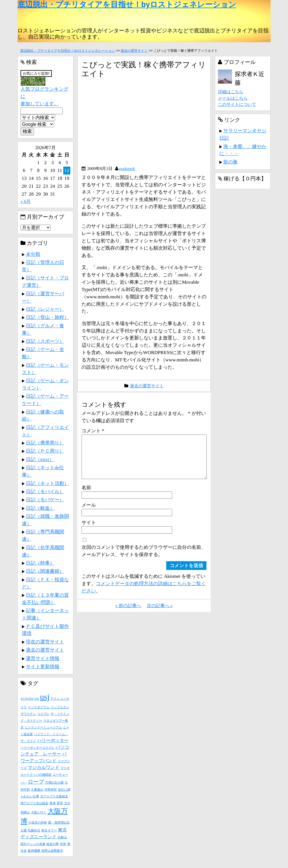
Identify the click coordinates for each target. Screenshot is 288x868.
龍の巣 (230, 162)
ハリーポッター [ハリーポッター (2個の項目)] (53, 740)
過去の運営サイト (134, 51)
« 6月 (26, 201)
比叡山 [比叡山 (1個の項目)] (62, 837)
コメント (93, 431)
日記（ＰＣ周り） (45, 451)
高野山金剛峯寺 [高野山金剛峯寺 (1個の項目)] (52, 851)
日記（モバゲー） (45, 500)
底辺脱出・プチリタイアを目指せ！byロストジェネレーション (127, 5)
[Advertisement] (129, 124)
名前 (86, 496)
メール (89, 514)
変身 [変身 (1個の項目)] (53, 803)
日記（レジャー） (45, 309)
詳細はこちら (231, 92)
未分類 (33, 254)
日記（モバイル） (45, 491)
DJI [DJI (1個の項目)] (37, 699)
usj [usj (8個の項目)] (45, 697)
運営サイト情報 (43, 658)
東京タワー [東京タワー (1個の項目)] (49, 830)
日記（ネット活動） (47, 483)
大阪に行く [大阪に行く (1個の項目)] (39, 812)
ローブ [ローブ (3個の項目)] (36, 782)
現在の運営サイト (45, 642)
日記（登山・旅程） (47, 317)
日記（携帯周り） (45, 443)
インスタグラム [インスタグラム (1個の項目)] (39, 707)
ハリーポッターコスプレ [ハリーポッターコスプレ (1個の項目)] (38, 748)
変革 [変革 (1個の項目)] (60, 803)
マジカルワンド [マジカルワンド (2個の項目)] (44, 767)
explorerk (127, 168)
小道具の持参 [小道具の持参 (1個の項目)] (38, 823)
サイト (89, 531)
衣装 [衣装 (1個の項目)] (63, 844)
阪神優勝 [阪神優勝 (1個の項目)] (34, 851)
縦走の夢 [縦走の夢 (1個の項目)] (53, 844)
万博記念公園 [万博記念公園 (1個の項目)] (54, 783)
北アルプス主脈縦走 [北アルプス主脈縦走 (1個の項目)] (54, 796)
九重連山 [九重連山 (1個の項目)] (37, 790)
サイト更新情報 (43, 666)
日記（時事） (40, 563)
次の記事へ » (160, 615)
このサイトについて (237, 104)
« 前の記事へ (128, 615)
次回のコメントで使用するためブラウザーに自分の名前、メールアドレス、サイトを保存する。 (144, 560)
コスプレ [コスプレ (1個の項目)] (43, 714)
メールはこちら (233, 98)
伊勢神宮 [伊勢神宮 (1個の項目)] (51, 790)
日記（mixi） (40, 459)
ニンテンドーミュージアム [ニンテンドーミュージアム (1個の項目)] (43, 727)
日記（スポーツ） (45, 341)
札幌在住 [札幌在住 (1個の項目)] (34, 830)
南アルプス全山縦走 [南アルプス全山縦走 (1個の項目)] (34, 803)
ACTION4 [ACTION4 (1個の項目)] (27, 699)
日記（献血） (40, 508)
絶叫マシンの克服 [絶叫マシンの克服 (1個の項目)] (33, 844)
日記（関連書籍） (45, 571)
